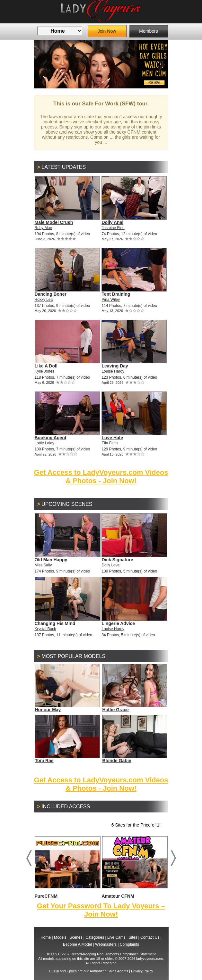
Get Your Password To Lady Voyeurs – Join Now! (101, 910)
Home (46, 937)
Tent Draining (116, 294)
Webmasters (106, 944)
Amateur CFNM (134, 867)
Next (159, 64)
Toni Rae (44, 761)
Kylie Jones (44, 371)
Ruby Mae (44, 228)
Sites (133, 937)
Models (60, 937)
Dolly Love (110, 565)
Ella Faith (110, 443)
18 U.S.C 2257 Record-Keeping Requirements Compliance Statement (101, 954)
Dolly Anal (112, 222)
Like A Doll (46, 366)
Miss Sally (43, 565)
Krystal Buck (45, 629)
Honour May (48, 710)
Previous (44, 64)
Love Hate (112, 438)
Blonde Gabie (117, 761)
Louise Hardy (113, 371)
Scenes (76, 937)
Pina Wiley (111, 300)
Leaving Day (115, 366)
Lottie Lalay (44, 443)
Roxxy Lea (44, 300)
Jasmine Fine (113, 228)
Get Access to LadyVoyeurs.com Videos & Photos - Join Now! (101, 477)
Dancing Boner (51, 294)
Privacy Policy (142, 971)
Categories (95, 937)
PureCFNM (67, 867)
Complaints (129, 944)
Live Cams (116, 937)
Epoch (72, 971)
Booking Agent (51, 438)
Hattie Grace (115, 710)
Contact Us (150, 937)
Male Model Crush (54, 222)
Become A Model (77, 944)
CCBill (54, 971)
